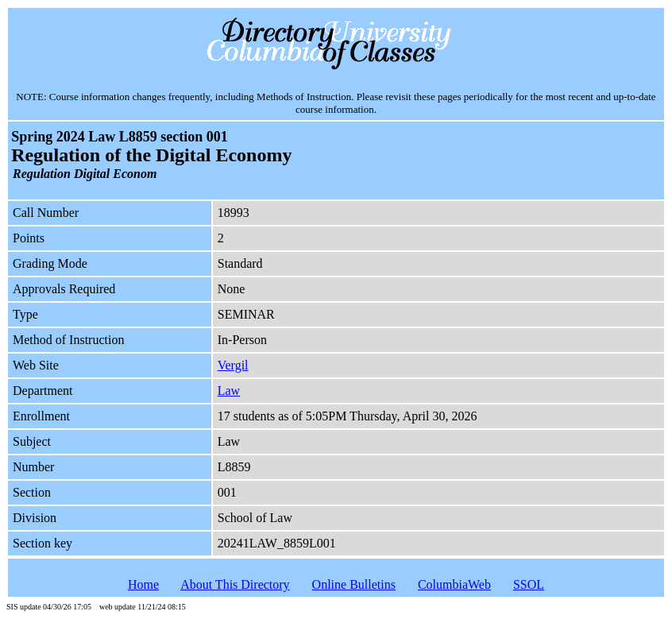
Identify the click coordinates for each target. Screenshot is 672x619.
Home (143, 584)
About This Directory (235, 584)
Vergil (233, 365)
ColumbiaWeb (454, 584)
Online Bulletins (354, 584)
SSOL (529, 584)
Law (229, 391)
